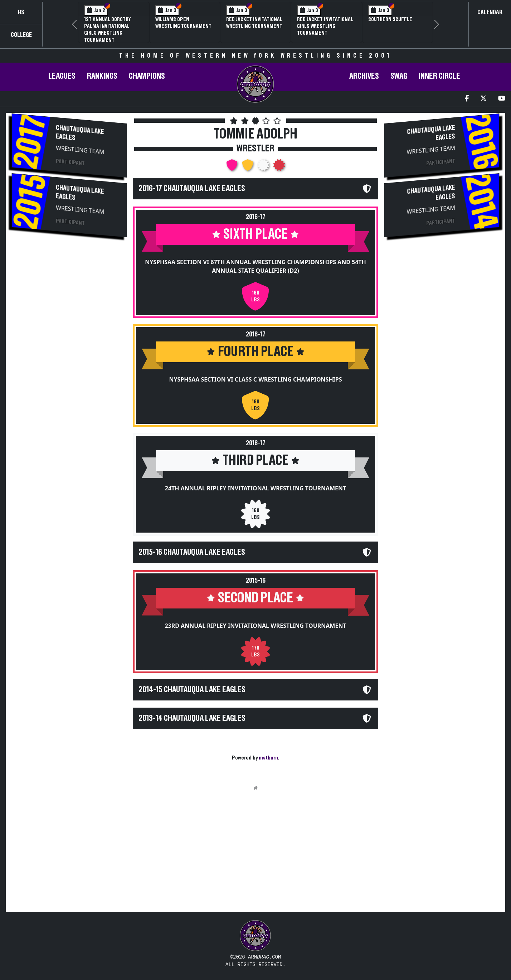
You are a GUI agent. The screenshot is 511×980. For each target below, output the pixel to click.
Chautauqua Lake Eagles (80, 133)
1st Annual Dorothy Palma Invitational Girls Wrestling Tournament (107, 30)
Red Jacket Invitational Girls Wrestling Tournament (325, 26)
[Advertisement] (69, 300)
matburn (268, 758)
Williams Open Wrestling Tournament (183, 23)
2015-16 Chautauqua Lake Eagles (192, 552)
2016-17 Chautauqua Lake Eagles (192, 189)
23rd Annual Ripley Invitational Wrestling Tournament (255, 626)
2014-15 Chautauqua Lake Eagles (192, 690)
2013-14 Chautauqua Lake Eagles (192, 718)
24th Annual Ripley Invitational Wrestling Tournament (256, 488)
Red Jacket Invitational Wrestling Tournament (254, 23)
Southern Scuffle (390, 19)
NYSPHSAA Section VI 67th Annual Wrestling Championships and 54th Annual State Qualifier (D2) (255, 266)
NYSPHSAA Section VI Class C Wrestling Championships (255, 379)
